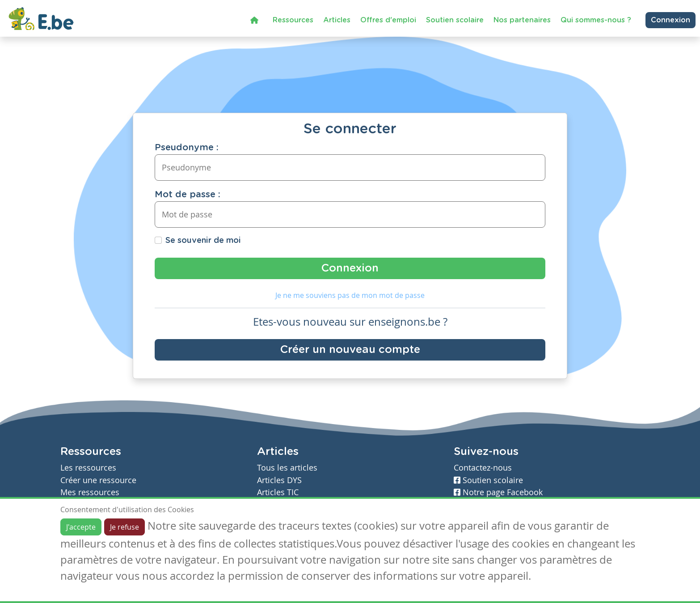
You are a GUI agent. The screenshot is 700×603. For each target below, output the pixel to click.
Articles (337, 20)
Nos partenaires (522, 20)
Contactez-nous (483, 468)
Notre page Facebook (498, 492)
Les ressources (88, 468)
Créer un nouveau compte (350, 350)
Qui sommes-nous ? (596, 20)
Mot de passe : (188, 195)
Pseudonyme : (187, 148)
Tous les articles (287, 468)
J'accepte (81, 527)
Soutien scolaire (455, 20)
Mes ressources (90, 492)
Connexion (670, 20)
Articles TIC (278, 492)
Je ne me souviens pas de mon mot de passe (350, 295)
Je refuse (124, 527)
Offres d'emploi (388, 20)
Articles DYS (279, 480)
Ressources (293, 20)
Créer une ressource (98, 480)
